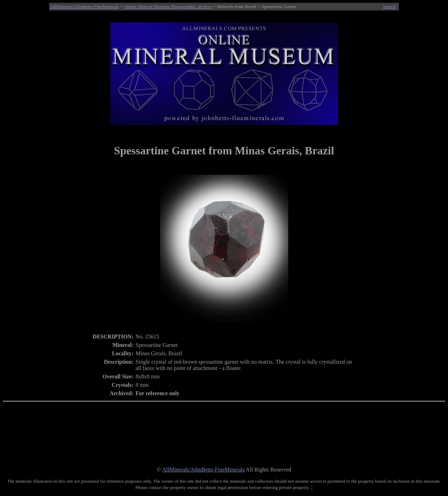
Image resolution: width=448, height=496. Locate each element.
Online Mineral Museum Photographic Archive (168, 6)
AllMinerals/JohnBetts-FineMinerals (84, 6)
